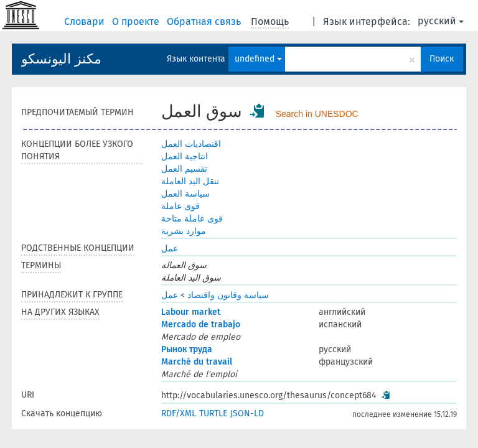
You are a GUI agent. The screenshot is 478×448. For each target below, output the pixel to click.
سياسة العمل (185, 194)
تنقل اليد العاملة (190, 181)
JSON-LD (247, 413)
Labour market (191, 312)
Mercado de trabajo (201, 324)
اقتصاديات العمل (191, 144)
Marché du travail (197, 362)
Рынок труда (187, 349)
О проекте (137, 21)
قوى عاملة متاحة (192, 219)
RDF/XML (179, 413)
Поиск (442, 59)
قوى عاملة (180, 206)
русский (441, 21)
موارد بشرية (184, 231)
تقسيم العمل (184, 169)
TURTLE (213, 413)
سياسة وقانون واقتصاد (228, 295)
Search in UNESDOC (317, 114)
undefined (258, 59)
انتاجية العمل (185, 156)
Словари (86, 21)
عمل (170, 249)
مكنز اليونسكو (61, 59)
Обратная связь (205, 21)
